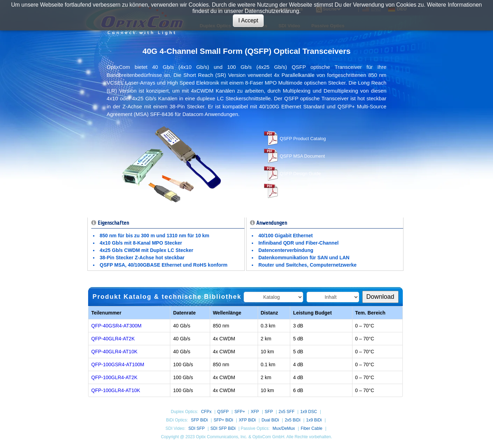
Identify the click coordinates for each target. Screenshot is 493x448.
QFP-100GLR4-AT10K (116, 390)
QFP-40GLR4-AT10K (114, 352)
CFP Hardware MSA (300, 191)
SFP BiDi (199, 420)
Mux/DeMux (284, 428)
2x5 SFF (287, 412)
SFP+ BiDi (223, 420)
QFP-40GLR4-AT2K (113, 339)
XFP (255, 412)
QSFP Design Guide (300, 174)
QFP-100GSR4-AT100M (118, 364)
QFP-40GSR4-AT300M (116, 326)
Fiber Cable (312, 428)
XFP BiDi (247, 420)
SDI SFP (197, 428)
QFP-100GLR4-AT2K (114, 377)
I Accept (248, 20)
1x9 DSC (309, 412)
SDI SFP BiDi (223, 428)
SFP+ (240, 412)
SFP (269, 412)
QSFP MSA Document (302, 156)
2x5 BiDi (292, 420)
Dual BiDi (270, 420)
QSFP (223, 412)
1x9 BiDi (314, 420)
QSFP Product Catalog (303, 139)
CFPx (206, 412)
